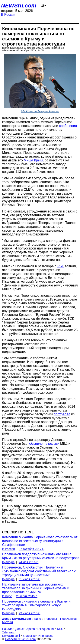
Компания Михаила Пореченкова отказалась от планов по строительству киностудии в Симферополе (40, 541)
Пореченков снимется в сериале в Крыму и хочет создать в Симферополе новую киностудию (36, 605)
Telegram (8, 632)
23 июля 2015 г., (27, 596)
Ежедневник (46, 629)
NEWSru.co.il (11, 636)
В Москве (29, 636)
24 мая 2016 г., (29, 562)
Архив (31, 629)
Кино (38, 619)
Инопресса (46, 636)
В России (8, 15)
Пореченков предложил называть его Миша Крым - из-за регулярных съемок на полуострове (41, 556)
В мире (7, 596)
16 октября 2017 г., (32, 549)
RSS (60, 629)
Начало (7, 629)
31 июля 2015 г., (30, 579)
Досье (19, 629)
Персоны (51, 619)
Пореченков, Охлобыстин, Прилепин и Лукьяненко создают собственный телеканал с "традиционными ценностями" (39, 571)
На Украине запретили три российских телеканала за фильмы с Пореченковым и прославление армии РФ (36, 588)
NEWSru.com (19, 6)
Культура (8, 562)
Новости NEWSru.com (20, 639)
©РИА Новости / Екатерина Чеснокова (40, 111)
